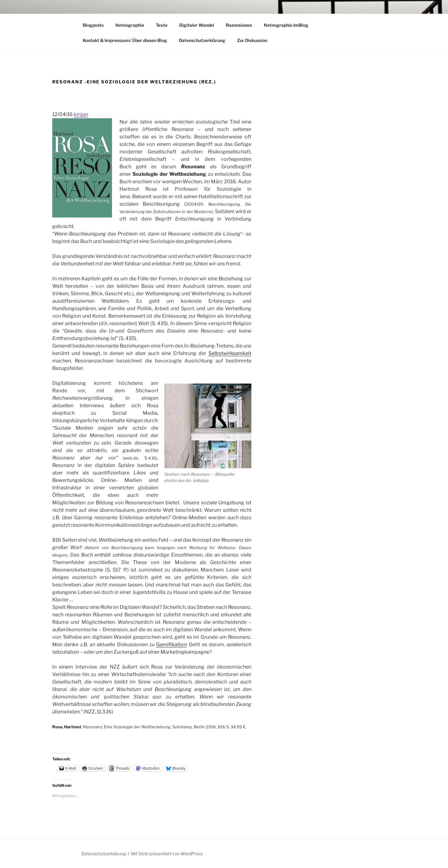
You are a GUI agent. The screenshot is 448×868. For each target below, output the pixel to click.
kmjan (81, 114)
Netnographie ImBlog (286, 25)
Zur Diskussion (252, 40)
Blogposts (93, 25)
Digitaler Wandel (197, 25)
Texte (162, 25)
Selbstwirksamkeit (230, 353)
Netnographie (130, 25)
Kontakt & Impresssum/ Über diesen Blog (125, 40)
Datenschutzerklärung (202, 40)
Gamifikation (171, 644)
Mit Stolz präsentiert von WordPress (167, 854)
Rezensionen (239, 25)
